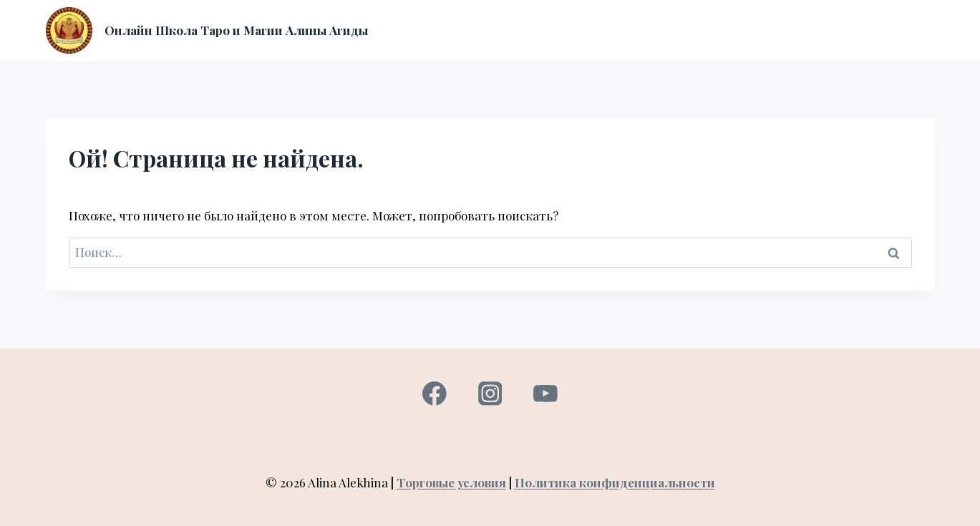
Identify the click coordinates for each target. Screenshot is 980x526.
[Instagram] (490, 394)
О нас (502, 30)
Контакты (898, 30)
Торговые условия (451, 482)
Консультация (722, 30)
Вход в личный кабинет (599, 30)
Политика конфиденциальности (615, 482)
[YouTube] (545, 394)
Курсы (456, 30)
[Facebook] (434, 394)
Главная (402, 30)
